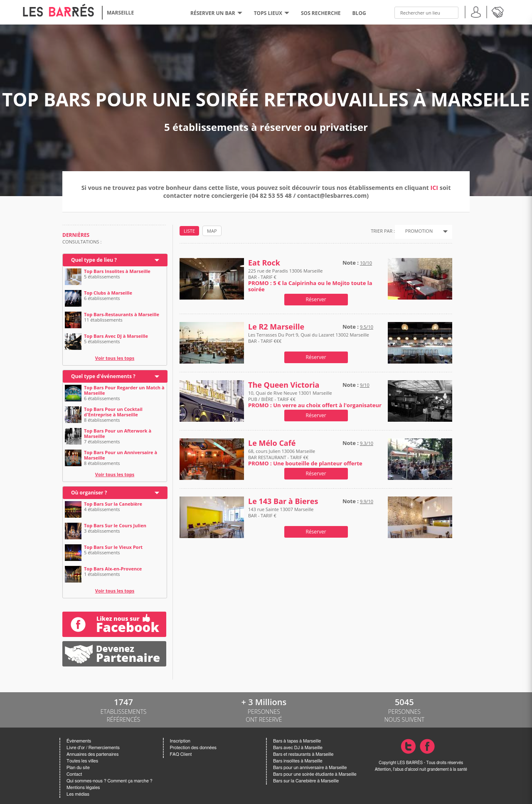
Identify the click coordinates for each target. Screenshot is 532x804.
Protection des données (193, 748)
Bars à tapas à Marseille (297, 741)
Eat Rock (264, 263)
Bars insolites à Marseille (298, 761)
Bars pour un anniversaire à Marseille (310, 768)
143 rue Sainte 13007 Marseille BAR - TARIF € (281, 515)
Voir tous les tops (115, 358)
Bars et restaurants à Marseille (303, 754)
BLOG (359, 13)
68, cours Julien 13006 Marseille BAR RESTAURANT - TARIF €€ (305, 457)
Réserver (316, 299)
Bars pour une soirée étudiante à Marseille (315, 774)
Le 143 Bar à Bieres (283, 501)
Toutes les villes (82, 761)
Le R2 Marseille (276, 327)
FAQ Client (181, 754)
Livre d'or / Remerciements (93, 748)
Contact (74, 774)
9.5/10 (367, 327)
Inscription (180, 741)
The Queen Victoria (284, 385)
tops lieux (272, 13)
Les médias (78, 794)
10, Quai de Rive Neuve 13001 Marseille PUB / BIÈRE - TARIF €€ (315, 399)
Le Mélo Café (272, 443)
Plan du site (78, 768)
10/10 (366, 263)
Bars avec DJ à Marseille (298, 748)
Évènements (79, 741)
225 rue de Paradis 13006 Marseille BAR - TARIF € (310, 280)
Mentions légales (83, 788)
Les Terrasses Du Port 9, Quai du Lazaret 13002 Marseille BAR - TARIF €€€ (309, 341)
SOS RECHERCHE (321, 13)
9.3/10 (367, 443)
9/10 (365, 385)
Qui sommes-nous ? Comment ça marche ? (110, 781)
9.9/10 (367, 501)
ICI (435, 188)
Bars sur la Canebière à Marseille (306, 781)
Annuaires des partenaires (92, 754)
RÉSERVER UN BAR (216, 13)
